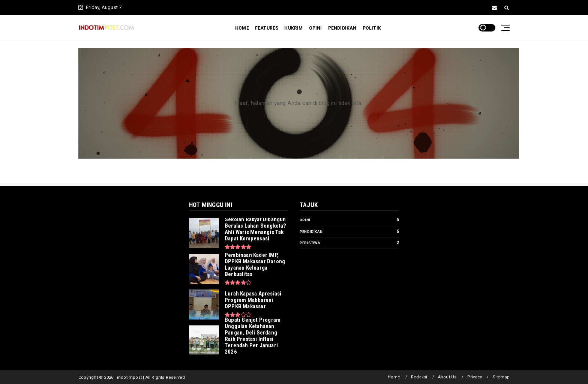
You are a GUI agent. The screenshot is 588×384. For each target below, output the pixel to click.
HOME (242, 28)
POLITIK (372, 28)
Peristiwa (310, 243)
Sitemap (501, 377)
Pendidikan (311, 232)
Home (394, 377)
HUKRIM (293, 28)
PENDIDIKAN (342, 28)
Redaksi (419, 377)
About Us (447, 377)
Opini (305, 220)
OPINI (316, 28)
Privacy (475, 377)
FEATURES (267, 28)
